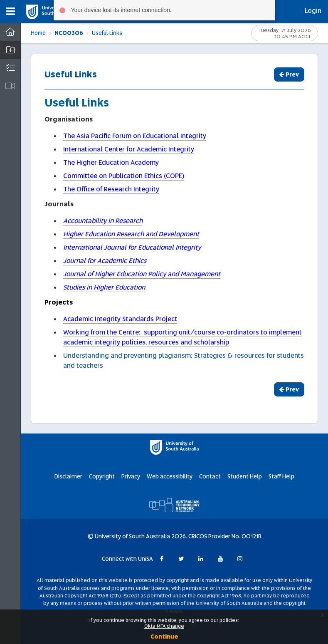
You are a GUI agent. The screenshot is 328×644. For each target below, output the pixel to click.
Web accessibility (170, 476)
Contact (210, 476)
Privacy (131, 476)
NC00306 (69, 33)
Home (38, 33)
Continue (164, 637)
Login (313, 11)
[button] (10, 11)
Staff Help (281, 476)
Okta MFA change (164, 626)
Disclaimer (68, 476)
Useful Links (107, 33)
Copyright (102, 476)
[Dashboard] (10, 32)
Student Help (245, 476)
